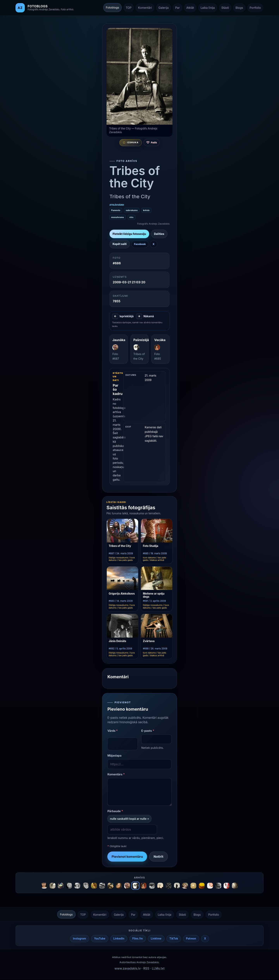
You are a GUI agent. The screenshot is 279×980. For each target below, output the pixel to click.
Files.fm (138, 939)
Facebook (140, 244)
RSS (146, 969)
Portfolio (255, 8)
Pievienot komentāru (127, 857)
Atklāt (190, 8)
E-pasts (148, 731)
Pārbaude (115, 812)
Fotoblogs (112, 8)
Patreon (191, 939)
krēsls (146, 210)
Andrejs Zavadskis (148, 963)
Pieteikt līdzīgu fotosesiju (129, 234)
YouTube (100, 939)
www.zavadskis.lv (128, 969)
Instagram (80, 939)
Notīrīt (158, 857)
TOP (129, 8)
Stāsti (225, 8)
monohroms (117, 218)
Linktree (156, 939)
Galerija (164, 8)
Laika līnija (208, 8)
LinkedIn (119, 939)
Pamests (116, 210)
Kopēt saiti (119, 244)
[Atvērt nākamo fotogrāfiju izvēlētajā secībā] (139, 76)
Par (177, 8)
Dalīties (159, 234)
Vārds (112, 731)
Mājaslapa (114, 756)
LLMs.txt (158, 969)
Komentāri (145, 8)
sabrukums (132, 210)
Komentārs (116, 775)
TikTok (174, 939)
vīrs (131, 218)
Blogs (239, 8)
